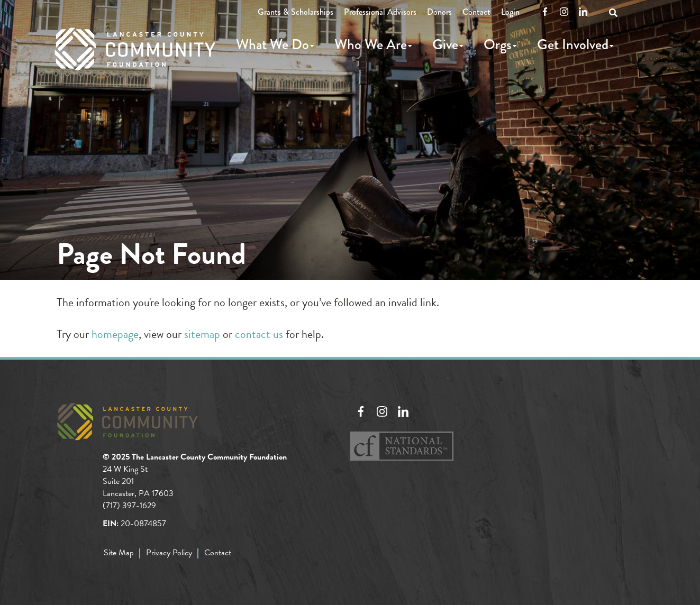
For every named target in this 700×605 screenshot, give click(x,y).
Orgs (498, 44)
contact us (259, 334)
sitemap (202, 334)
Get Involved (573, 44)
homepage (115, 334)
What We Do (272, 44)
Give (445, 44)
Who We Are (371, 44)
